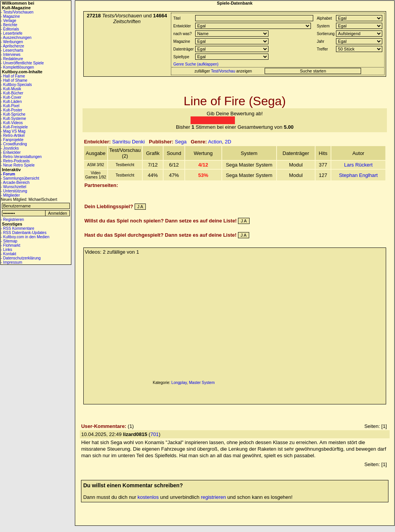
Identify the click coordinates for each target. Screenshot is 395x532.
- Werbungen (12, 42)
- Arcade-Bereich (15, 183)
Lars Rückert (358, 165)
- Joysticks (10, 148)
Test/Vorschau (223, 71)
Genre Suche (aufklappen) (195, 64)
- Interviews (11, 55)
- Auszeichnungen (16, 38)
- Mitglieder (10, 195)
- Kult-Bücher (12, 93)
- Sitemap (9, 241)
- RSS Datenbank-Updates (24, 233)
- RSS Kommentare (18, 228)
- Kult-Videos (12, 123)
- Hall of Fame (13, 76)
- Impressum (12, 262)
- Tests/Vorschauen (17, 12)
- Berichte (9, 25)
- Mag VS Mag (13, 131)
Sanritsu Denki (129, 142)
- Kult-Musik (11, 89)
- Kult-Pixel (10, 106)
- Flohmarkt (11, 245)
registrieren (214, 497)
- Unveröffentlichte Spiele (22, 63)
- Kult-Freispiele (14, 127)
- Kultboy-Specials (16, 85)
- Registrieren (12, 220)
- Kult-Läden (11, 102)
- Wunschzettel (14, 187)
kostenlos (148, 497)
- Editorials (10, 29)
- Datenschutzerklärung (21, 258)
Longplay (179, 383)
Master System (202, 383)
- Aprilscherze (13, 46)
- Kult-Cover (11, 97)
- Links (6, 250)
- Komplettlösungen (17, 67)
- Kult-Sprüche (13, 114)
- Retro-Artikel (13, 136)
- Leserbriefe (12, 33)
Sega (181, 142)
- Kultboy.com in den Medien (25, 237)
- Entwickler (11, 152)
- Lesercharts (12, 50)
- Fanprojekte (12, 140)
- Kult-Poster (12, 110)
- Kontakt (8, 254)
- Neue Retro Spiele (18, 165)
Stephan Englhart (358, 175)
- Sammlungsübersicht (20, 178)
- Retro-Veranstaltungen (21, 157)
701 (155, 434)
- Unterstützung (14, 191)
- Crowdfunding (14, 144)
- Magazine (10, 16)
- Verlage (8, 21)
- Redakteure (12, 59)
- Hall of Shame (14, 80)
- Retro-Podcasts (15, 161)
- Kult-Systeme (14, 119)
